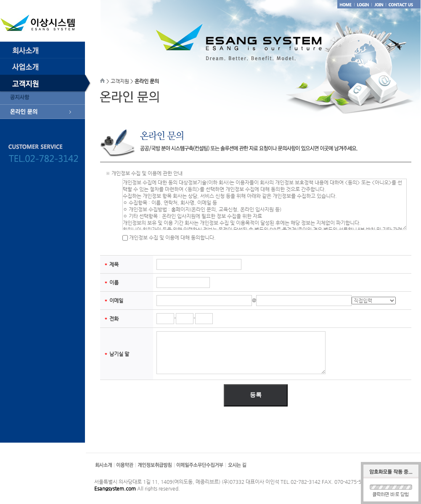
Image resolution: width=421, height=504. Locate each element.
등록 (256, 395)
